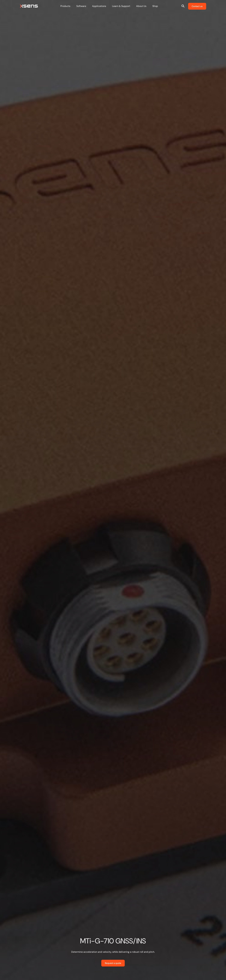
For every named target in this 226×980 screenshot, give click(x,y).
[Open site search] (183, 6)
